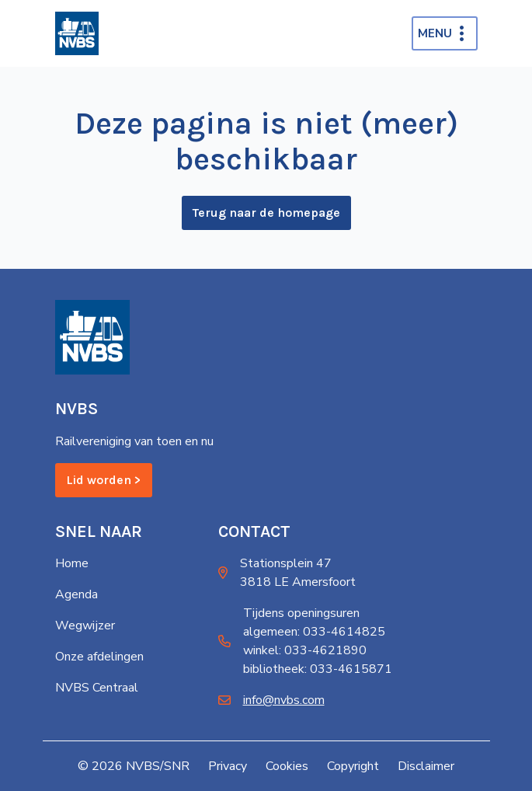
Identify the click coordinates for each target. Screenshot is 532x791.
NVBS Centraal (97, 688)
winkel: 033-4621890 (305, 650)
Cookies (287, 766)
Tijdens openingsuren (301, 613)
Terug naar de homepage (266, 213)
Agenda (76, 594)
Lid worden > (104, 480)
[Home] (77, 33)
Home (72, 563)
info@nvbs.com (284, 700)
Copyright (353, 766)
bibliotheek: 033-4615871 (318, 669)
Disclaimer (426, 766)
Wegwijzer (85, 625)
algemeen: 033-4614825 (314, 632)
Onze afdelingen (99, 657)
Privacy (228, 766)
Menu (435, 33)
